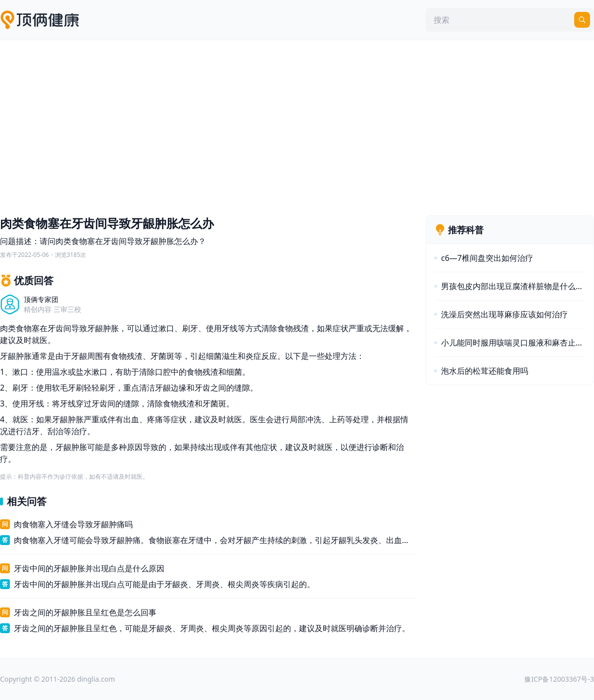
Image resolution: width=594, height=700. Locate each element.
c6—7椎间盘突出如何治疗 (487, 258)
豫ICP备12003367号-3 (559, 679)
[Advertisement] (297, 125)
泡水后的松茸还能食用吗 (485, 371)
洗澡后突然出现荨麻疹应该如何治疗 (504, 314)
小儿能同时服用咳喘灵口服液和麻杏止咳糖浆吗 (513, 343)
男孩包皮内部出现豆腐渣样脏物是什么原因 (513, 286)
